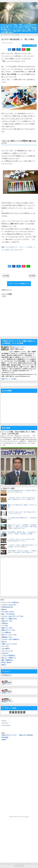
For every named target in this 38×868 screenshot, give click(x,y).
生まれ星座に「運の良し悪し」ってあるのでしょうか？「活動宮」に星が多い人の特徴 (22, 533)
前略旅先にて (7, 637)
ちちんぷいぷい (7, 651)
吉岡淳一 (4, 740)
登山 (4, 642)
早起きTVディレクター (19, 347)
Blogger (5, 653)
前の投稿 (32, 276)
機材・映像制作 (7, 660)
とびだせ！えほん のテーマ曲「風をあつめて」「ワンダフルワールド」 (22, 513)
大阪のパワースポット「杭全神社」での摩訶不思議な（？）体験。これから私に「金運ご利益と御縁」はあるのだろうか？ (22, 527)
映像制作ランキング (7, 702)
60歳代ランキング (7, 684)
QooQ (22, 866)
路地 (4, 665)
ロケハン (5, 646)
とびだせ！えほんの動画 (10, 639)
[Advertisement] (18, 577)
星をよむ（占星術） (8, 658)
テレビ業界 (6, 632)
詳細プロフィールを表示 (9, 379)
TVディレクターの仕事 (29, 46)
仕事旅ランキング (7, 693)
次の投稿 (6, 276)
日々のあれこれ (8, 612)
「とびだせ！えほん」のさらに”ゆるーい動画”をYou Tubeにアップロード (21, 540)
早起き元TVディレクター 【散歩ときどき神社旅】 (18, 735)
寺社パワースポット (9, 635)
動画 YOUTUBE (8, 614)
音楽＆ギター (7, 621)
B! (19, 49)
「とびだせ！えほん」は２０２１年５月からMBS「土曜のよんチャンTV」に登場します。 (22, 498)
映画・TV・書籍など (9, 619)
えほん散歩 (6, 649)
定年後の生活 (7, 607)
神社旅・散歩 (6, 662)
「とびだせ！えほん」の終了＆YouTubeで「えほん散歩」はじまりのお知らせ (22, 546)
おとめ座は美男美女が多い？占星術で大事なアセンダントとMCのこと (22, 491)
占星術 (5, 623)
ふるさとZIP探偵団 (8, 656)
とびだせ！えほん (9, 605)
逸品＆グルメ (7, 628)
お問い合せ (5, 723)
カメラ (5, 626)
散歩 (4, 609)
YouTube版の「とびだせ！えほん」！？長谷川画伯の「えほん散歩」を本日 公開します (22, 551)
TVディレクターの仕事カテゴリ (19, 284)
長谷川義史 (5, 737)
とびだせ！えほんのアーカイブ (12, 616)
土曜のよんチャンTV (9, 644)
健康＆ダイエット (8, 630)
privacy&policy (6, 725)
